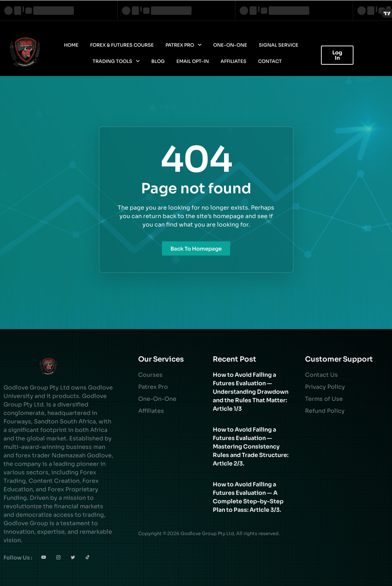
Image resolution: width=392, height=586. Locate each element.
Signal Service (279, 45)
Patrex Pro (183, 45)
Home (71, 45)
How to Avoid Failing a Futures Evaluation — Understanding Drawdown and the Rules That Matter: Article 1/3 (251, 392)
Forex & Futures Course (122, 45)
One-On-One (230, 45)
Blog (158, 61)
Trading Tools (116, 61)
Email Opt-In (193, 61)
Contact (270, 61)
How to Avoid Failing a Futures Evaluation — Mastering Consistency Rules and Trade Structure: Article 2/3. (251, 447)
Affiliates (233, 61)
